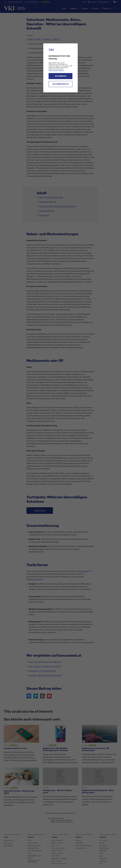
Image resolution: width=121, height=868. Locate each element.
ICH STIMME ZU (61, 76)
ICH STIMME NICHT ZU (60, 84)
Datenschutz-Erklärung (56, 70)
